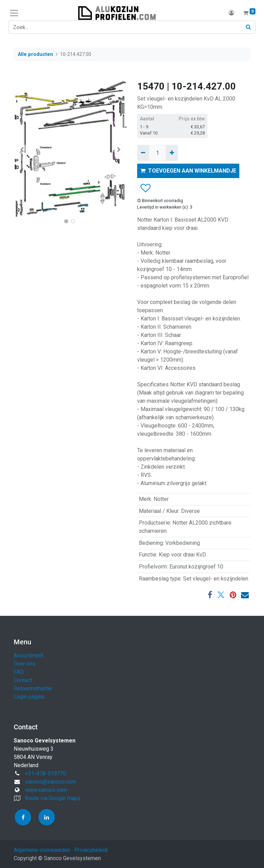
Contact (23, 680)
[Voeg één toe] (172, 153)
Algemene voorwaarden (42, 850)
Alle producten (35, 54)
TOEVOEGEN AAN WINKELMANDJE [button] (188, 171)
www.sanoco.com (46, 790)
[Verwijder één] (143, 153)
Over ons (25, 664)
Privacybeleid (91, 850)
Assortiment (28, 655)
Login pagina (29, 697)
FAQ (19, 672)
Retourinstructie (33, 688)
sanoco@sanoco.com (51, 782)
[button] (22, 149)
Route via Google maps (53, 798)
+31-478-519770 (46, 773)
